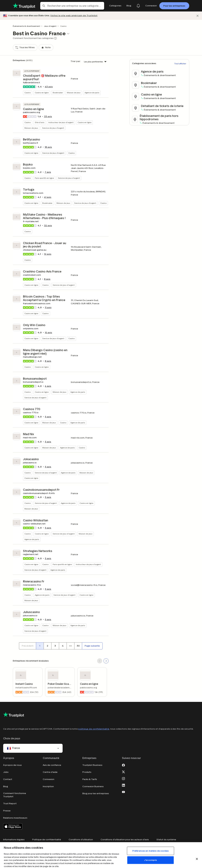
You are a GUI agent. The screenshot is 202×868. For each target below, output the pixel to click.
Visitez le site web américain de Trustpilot (74, 16)
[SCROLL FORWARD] (106, 661)
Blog (6, 786)
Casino (28, 93)
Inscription (48, 786)
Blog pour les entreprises (96, 793)
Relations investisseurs (15, 818)
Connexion (49, 779)
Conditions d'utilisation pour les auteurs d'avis (125, 840)
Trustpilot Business (92, 765)
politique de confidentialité (94, 729)
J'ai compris (151, 860)
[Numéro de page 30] (78, 646)
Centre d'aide (50, 772)
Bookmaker (58, 93)
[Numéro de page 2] (47, 646)
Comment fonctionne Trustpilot (15, 795)
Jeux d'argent (50, 26)
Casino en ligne (42, 93)
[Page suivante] (92, 646)
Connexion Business (93, 786)
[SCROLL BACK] (100, 661)
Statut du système (166, 840)
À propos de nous (12, 765)
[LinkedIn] (123, 785)
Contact (8, 779)
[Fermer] (198, 16)
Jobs (6, 772)
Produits (87, 772)
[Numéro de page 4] (63, 646)
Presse (7, 811)
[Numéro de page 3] (55, 646)
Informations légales (14, 840)
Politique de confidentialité (47, 840)
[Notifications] (138, 6)
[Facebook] (123, 765)
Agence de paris (92, 93)
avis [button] (49, 87)
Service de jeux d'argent (53, 128)
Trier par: (76, 61)
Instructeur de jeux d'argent (61, 122)
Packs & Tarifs (90, 779)
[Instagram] (123, 778)
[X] (123, 772)
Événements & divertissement (26, 26)
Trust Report (10, 804)
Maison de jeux (74, 93)
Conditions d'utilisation (81, 840)
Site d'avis (40, 122)
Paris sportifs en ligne (44, 178)
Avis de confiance (52, 765)
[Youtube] (123, 792)
